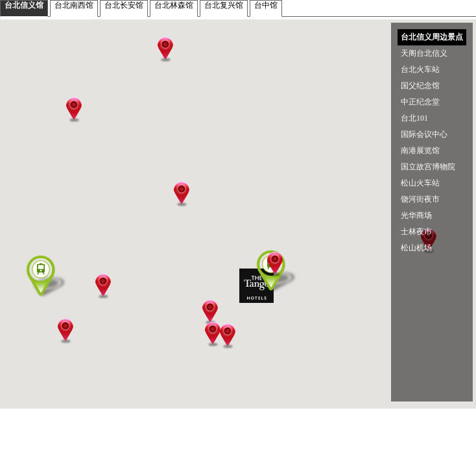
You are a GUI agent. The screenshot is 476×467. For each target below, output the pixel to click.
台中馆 (266, 5)
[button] (257, 294)
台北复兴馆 (224, 5)
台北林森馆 (174, 5)
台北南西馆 (74, 5)
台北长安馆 (124, 5)
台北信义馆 (24, 5)
